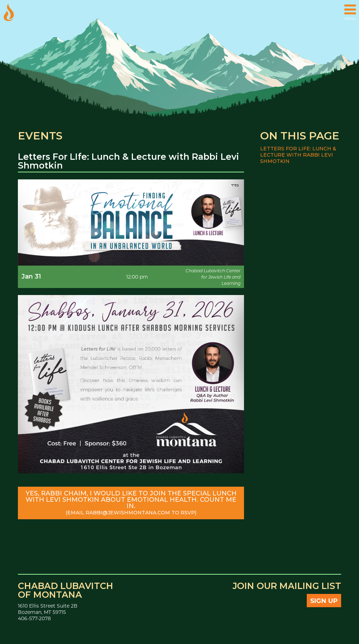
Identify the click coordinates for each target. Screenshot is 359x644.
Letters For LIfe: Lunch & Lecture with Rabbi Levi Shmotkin (298, 155)
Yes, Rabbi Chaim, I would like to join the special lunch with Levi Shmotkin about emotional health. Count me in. (131, 503)
